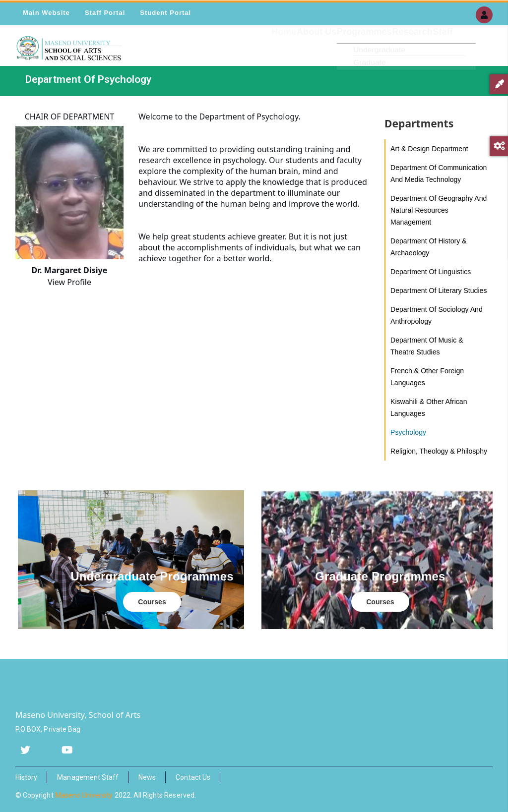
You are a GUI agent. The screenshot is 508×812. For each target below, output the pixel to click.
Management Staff (88, 777)
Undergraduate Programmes (152, 576)
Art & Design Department (429, 149)
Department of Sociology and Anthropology (437, 315)
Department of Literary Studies (439, 290)
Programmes (341, 52)
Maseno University (84, 795)
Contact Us (193, 777)
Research (398, 52)
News (147, 777)
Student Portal (165, 13)
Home (241, 52)
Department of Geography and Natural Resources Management (439, 210)
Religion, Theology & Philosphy (439, 451)
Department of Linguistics (431, 272)
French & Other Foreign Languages (427, 377)
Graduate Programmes (380, 576)
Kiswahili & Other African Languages (429, 407)
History (26, 777)
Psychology (408, 432)
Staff (438, 52)
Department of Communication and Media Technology (439, 174)
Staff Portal (105, 13)
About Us (283, 52)
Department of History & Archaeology (429, 247)
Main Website (46, 13)
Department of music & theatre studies (427, 346)
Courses (152, 602)
